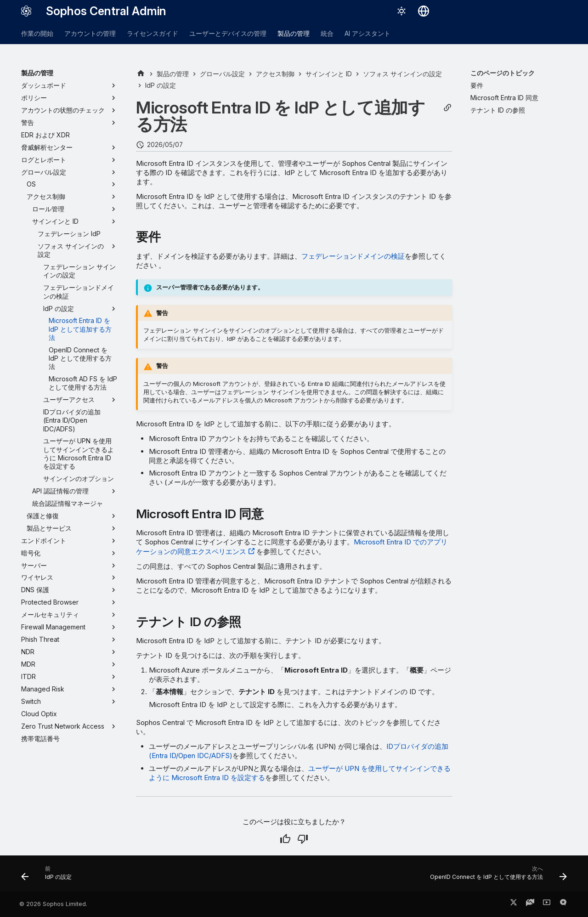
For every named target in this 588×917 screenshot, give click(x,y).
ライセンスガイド (153, 33)
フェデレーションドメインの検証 (353, 256)
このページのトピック (503, 73)
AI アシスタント (367, 33)
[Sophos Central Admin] (26, 11)
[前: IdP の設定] (49, 876)
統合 (327, 33)
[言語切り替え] (424, 11)
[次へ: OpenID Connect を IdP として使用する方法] (496, 876)
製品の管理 (294, 33)
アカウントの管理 (90, 33)
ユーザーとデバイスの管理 (228, 33)
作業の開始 (37, 33)
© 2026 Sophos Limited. (53, 904)
